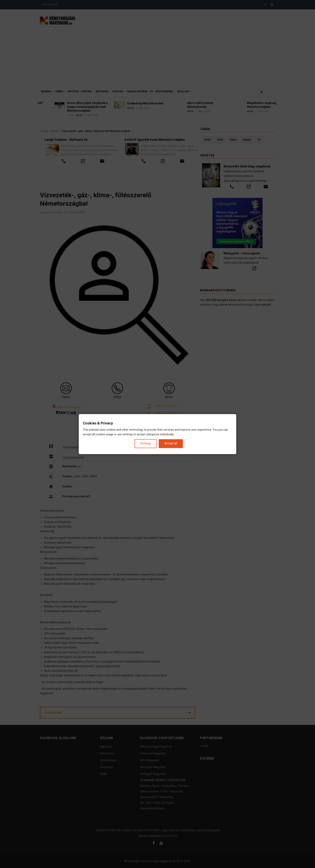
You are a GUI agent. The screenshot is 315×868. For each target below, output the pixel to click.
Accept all (171, 444)
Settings (146, 444)
